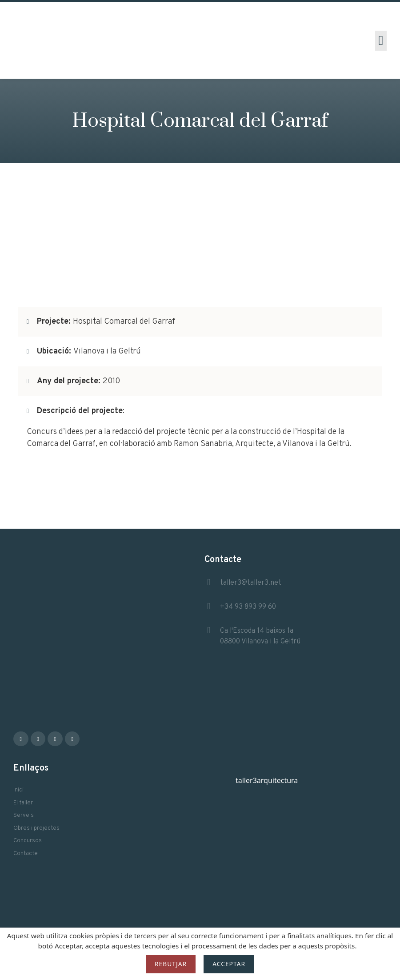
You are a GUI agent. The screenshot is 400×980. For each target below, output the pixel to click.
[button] (381, 41)
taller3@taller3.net (251, 583)
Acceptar (229, 964)
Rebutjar (171, 964)
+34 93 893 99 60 (248, 607)
